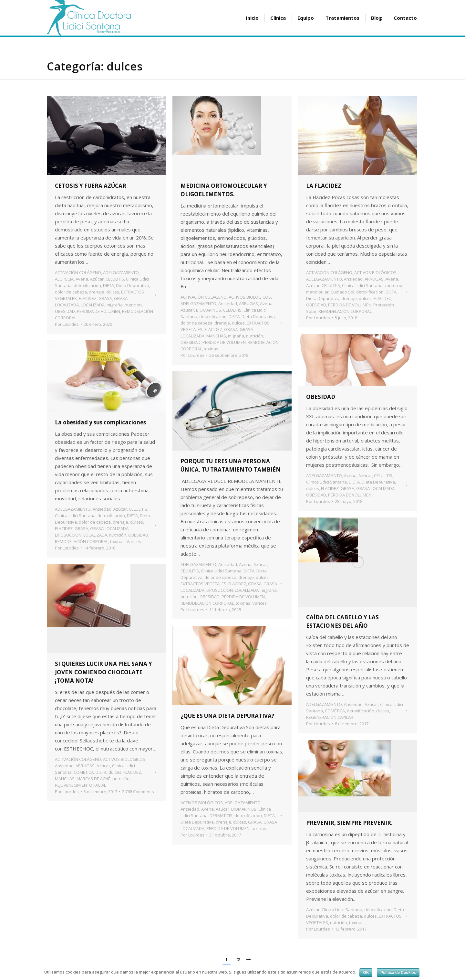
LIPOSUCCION (68, 535)
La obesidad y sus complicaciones (100, 422)
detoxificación (87, 285)
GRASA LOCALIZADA (375, 488)
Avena (82, 279)
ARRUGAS (248, 304)
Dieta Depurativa (133, 285)
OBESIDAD (65, 311)
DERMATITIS (221, 815)
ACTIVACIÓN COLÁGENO (78, 272)
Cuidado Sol (342, 292)
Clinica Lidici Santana (362, 285)
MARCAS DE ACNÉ (93, 779)
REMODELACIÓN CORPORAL (345, 311)
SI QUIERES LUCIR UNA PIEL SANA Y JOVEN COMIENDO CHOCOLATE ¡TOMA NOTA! (103, 672)
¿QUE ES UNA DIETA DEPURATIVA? (227, 716)
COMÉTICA (335, 711)
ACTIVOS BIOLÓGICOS (250, 297)
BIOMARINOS (209, 310)
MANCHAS (216, 336)
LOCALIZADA (93, 305)
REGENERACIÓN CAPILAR (330, 717)
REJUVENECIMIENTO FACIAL (80, 785)
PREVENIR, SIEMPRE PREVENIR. (349, 823)
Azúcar (97, 279)
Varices (134, 541)
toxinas (211, 349)
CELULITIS (115, 279)
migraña (115, 305)
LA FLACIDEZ (324, 186)
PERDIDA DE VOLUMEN (98, 311)
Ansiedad (228, 304)
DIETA (108, 285)
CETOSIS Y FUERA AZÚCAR (91, 186)
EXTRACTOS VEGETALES (203, 584)
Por (67, 324)
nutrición (133, 305)
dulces (113, 292)
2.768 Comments (138, 792)
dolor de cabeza (71, 292)
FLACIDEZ (88, 298)
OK (366, 973)
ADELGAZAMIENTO (121, 272)
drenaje (97, 292)
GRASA (105, 298)
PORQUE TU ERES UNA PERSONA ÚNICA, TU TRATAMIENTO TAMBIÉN (231, 465)
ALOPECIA (64, 279)
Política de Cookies (398, 973)
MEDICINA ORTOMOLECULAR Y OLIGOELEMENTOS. (224, 190)
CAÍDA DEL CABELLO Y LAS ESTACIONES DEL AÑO (342, 621)
